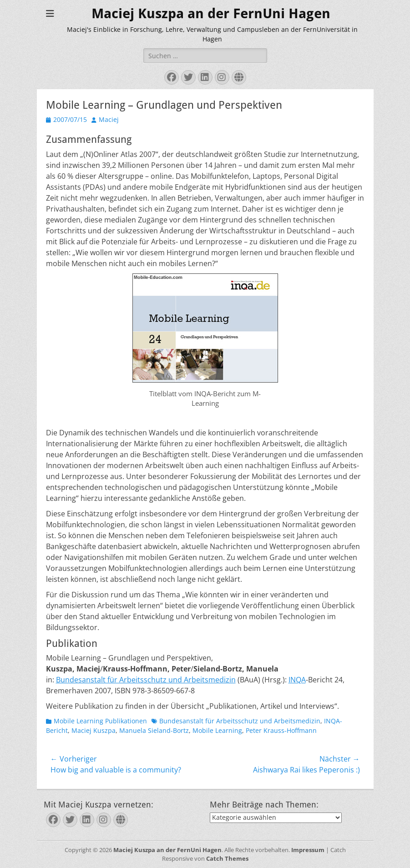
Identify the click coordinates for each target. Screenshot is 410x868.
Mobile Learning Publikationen (100, 721)
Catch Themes (227, 858)
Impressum (308, 850)
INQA (297, 680)
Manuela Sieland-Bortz (154, 730)
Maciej (109, 119)
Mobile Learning (217, 730)
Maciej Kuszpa (94, 730)
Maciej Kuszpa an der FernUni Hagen (211, 13)
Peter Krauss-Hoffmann (281, 730)
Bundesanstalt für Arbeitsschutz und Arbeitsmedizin (146, 680)
